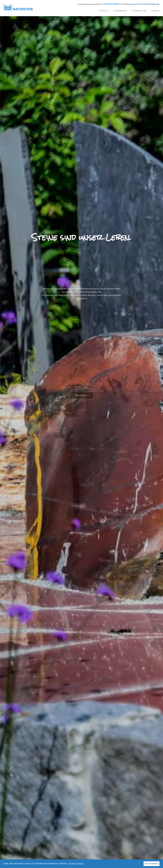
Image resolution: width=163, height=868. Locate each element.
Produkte (104, 11)
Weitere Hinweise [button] (76, 864)
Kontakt (155, 11)
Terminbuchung (139, 11)
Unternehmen (120, 11)
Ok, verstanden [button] (152, 864)
